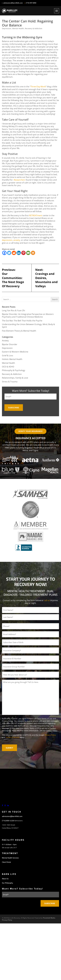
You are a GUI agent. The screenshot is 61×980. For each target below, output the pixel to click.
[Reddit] (14, 253)
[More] (33, 253)
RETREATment (36, 215)
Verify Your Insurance (30, 431)
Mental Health (18, 28)
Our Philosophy (7, 883)
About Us (5, 879)
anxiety (17, 240)
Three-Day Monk (38, 87)
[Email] (28, 253)
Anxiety (5, 341)
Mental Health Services (10, 858)
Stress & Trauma (10, 382)
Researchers (19, 180)
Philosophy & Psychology (14, 370)
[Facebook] (4, 253)
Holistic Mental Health (12, 359)
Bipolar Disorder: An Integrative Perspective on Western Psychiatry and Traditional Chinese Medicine (28, 315)
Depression (7, 28)
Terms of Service (12, 737)
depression (7, 240)
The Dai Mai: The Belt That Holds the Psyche (22, 321)
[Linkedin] (19, 253)
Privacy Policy (52, 731)
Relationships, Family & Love (15, 378)
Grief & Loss (8, 356)
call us (47, 600)
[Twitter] (9, 253)
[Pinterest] (23, 253)
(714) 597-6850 (31, 3)
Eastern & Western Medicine (15, 352)
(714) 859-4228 (8, 821)
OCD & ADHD (8, 367)
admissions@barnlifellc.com (13, 3)
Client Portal (6, 862)
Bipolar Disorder (10, 344)
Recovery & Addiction (34, 28)
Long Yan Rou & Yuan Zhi (13, 310)
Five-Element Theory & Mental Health (19, 331)
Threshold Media (49, 918)
